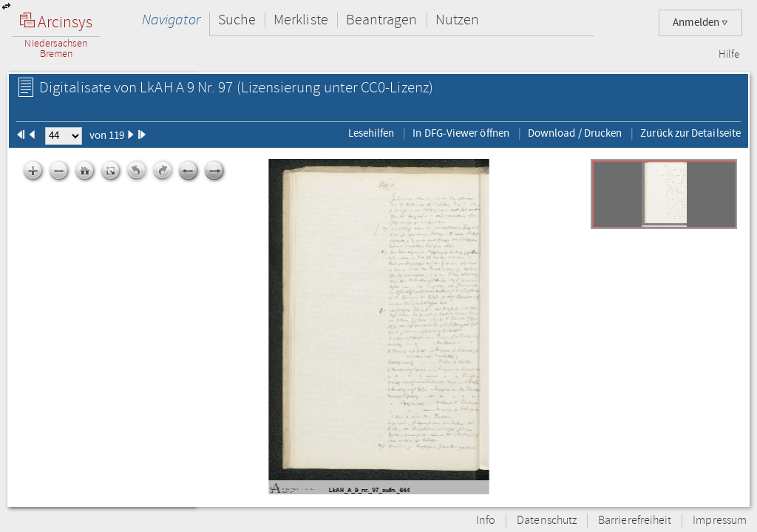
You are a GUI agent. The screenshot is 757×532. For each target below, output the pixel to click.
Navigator (171, 20)
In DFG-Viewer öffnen (461, 133)
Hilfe (729, 55)
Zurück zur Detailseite (690, 133)
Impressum (720, 521)
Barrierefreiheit (635, 521)
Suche (237, 20)
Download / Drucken (575, 133)
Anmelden (700, 23)
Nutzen (457, 20)
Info (486, 521)
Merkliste (301, 20)
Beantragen (382, 20)
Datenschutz (547, 521)
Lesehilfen (371, 133)
